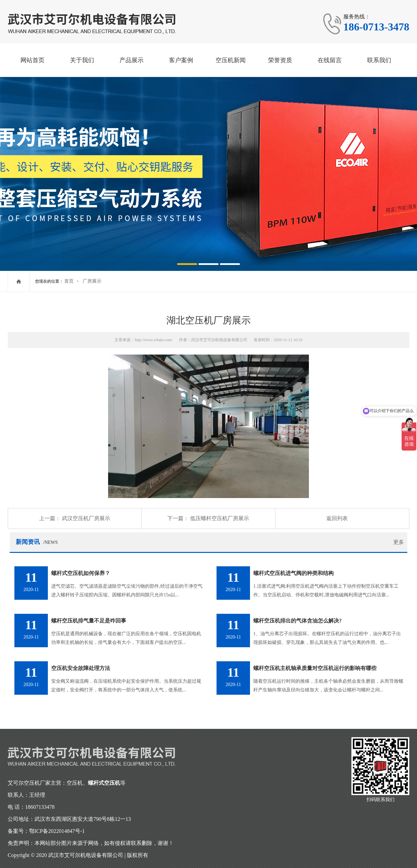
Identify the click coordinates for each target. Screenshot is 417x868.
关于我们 (82, 60)
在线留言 (330, 60)
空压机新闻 (231, 60)
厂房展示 (92, 281)
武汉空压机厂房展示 (86, 518)
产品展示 (132, 60)
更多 (399, 542)
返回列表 (337, 518)
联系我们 (379, 60)
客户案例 (181, 60)
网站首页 (32, 60)
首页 (69, 281)
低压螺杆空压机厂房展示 (220, 518)
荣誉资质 (280, 60)
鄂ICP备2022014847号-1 (57, 831)
